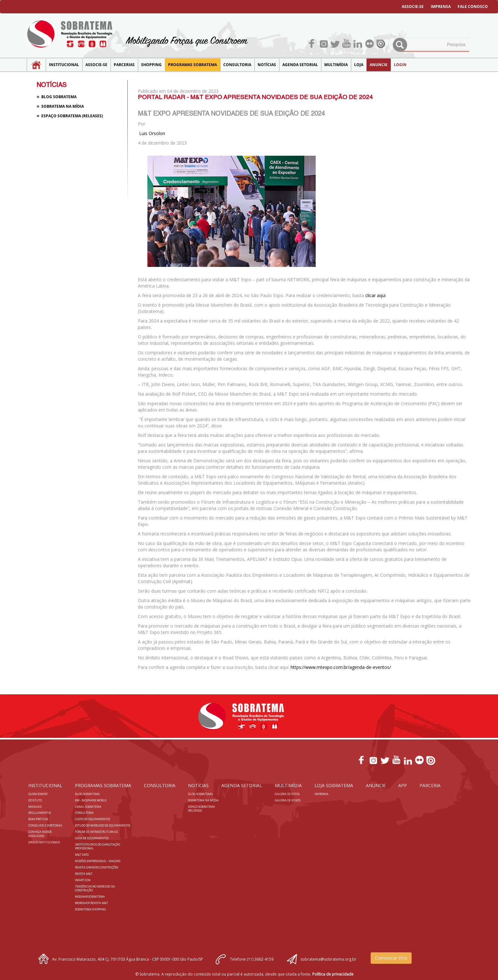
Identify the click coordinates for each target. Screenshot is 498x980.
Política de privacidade (333, 974)
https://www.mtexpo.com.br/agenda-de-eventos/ (341, 667)
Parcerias (124, 65)
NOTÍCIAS (267, 65)
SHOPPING (151, 65)
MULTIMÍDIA (336, 65)
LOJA (359, 65)
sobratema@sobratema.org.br (328, 959)
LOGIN (400, 65)
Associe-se (96, 65)
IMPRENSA (441, 7)
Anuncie (379, 65)
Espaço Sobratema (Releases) (72, 116)
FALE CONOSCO (473, 7)
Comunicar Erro (391, 958)
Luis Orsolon (152, 133)
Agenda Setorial (300, 65)
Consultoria (237, 65)
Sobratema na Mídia (63, 106)
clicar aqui (375, 295)
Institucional (64, 65)
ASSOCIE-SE (413, 7)
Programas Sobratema (192, 65)
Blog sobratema (59, 97)
